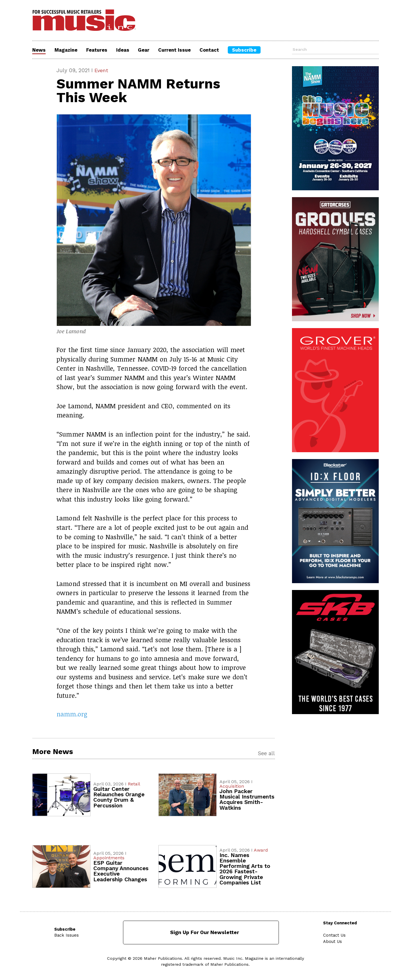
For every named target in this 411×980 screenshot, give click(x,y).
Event (102, 70)
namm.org (72, 714)
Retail (134, 784)
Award (261, 850)
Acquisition (232, 786)
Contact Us (334, 935)
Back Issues (67, 935)
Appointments (109, 858)
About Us (333, 941)
